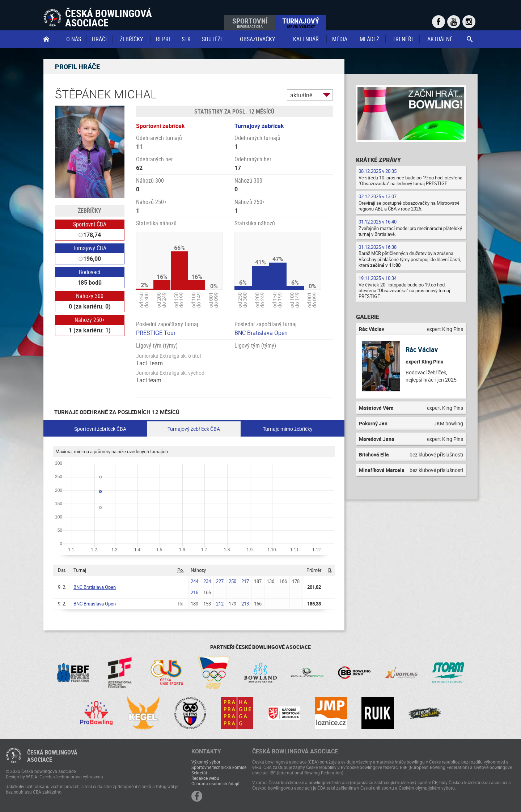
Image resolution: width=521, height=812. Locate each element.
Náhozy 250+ (90, 320)
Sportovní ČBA (90, 224)
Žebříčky (131, 39)
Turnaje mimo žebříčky (288, 429)
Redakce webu (205, 778)
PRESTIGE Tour (156, 333)
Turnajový (301, 22)
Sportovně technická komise (219, 767)
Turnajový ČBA (90, 248)
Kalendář (306, 39)
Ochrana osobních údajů (215, 783)
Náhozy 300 (90, 296)
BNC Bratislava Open (261, 333)
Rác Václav (422, 349)
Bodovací (90, 272)
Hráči (99, 39)
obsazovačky (257, 39)
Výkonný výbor (206, 762)
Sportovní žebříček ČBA (100, 429)
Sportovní (250, 22)
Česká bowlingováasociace (52, 756)
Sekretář (199, 773)
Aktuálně (440, 39)
